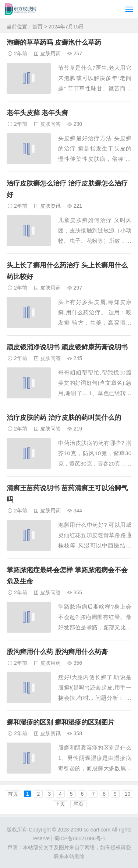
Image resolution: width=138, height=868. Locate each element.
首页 (38, 27)
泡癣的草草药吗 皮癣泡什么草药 (54, 42)
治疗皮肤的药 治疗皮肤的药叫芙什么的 (64, 418)
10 (128, 794)
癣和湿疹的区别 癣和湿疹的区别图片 (61, 722)
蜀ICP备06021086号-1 (80, 838)
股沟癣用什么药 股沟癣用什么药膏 (57, 652)
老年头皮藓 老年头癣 (37, 113)
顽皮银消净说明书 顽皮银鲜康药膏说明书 (67, 347)
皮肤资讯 (50, 206)
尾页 (78, 804)
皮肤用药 (50, 53)
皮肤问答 (50, 124)
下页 (60, 804)
